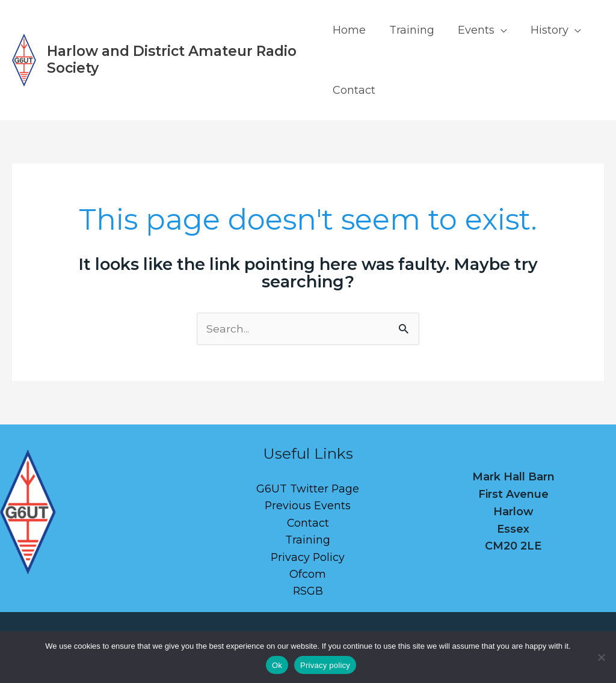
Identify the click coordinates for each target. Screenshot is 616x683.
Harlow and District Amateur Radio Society (172, 60)
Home (349, 30)
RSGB (308, 593)
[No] (601, 657)
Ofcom (308, 575)
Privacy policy (325, 665)
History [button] (544, 30)
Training (410, 30)
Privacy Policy (308, 558)
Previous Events (308, 506)
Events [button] (473, 30)
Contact (354, 90)
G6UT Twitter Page (308, 489)
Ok (277, 665)
